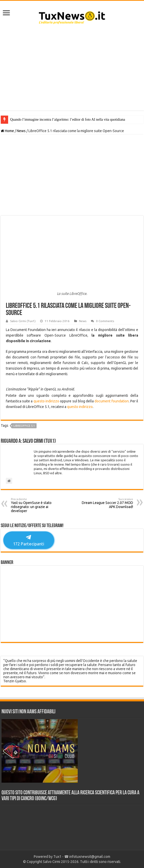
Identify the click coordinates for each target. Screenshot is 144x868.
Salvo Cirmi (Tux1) (23, 321)
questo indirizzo (46, 401)
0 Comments (105, 321)
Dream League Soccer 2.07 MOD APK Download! (107, 503)
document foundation (111, 401)
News (21, 131)
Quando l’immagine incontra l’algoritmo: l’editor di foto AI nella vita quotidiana (68, 120)
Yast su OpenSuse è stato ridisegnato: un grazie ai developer (37, 505)
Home (7, 131)
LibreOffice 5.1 (24, 426)
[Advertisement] (72, 70)
